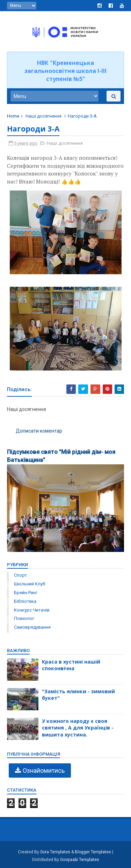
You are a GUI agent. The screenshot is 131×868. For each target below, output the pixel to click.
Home (13, 116)
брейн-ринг (26, 593)
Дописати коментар (39, 431)
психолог (24, 618)
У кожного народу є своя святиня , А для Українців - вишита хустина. (78, 728)
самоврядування (32, 627)
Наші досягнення (43, 116)
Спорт (20, 575)
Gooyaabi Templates (80, 860)
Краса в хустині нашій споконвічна (71, 665)
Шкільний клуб (30, 584)
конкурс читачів (32, 610)
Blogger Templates (93, 852)
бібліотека (25, 601)
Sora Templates (55, 852)
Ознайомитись (44, 770)
